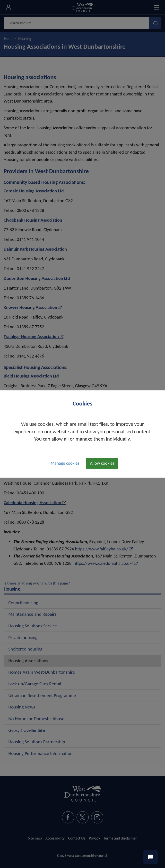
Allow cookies (102, 463)
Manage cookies (65, 463)
